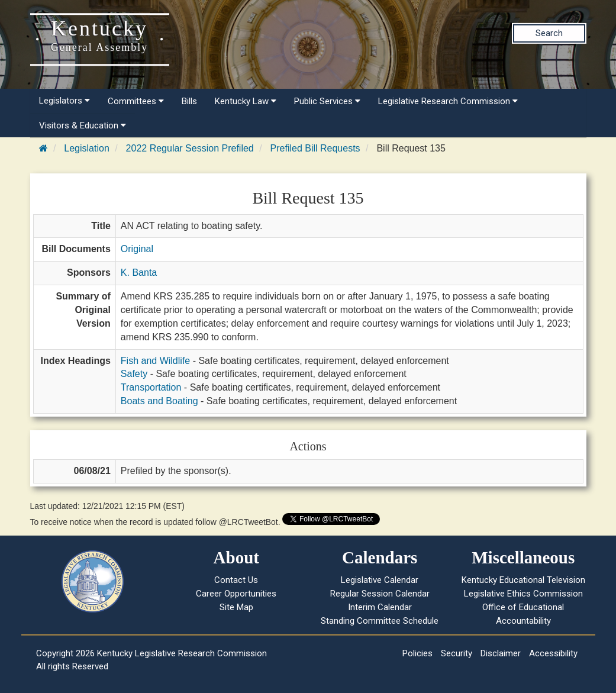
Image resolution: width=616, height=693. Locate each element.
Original (137, 249)
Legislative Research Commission (448, 101)
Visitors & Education (83, 125)
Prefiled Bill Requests (315, 148)
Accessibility (553, 653)
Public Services (327, 101)
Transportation (151, 387)
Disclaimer (501, 653)
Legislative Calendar (380, 580)
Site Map (236, 607)
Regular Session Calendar (380, 594)
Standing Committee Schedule (380, 621)
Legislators (64, 101)
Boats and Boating (159, 401)
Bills (189, 101)
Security (457, 653)
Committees (136, 101)
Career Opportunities (236, 594)
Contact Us (236, 580)
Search (549, 33)
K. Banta (139, 273)
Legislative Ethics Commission (523, 594)
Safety (134, 374)
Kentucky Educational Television (523, 580)
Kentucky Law (246, 101)
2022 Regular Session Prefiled (190, 148)
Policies (417, 653)
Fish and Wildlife (155, 361)
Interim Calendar (380, 607)
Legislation (87, 148)
